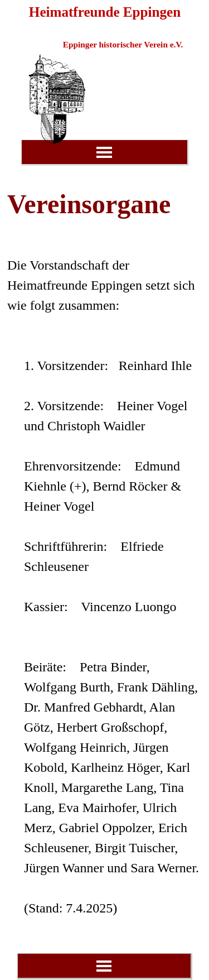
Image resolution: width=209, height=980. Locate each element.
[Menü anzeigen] (104, 152)
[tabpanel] (104, 551)
